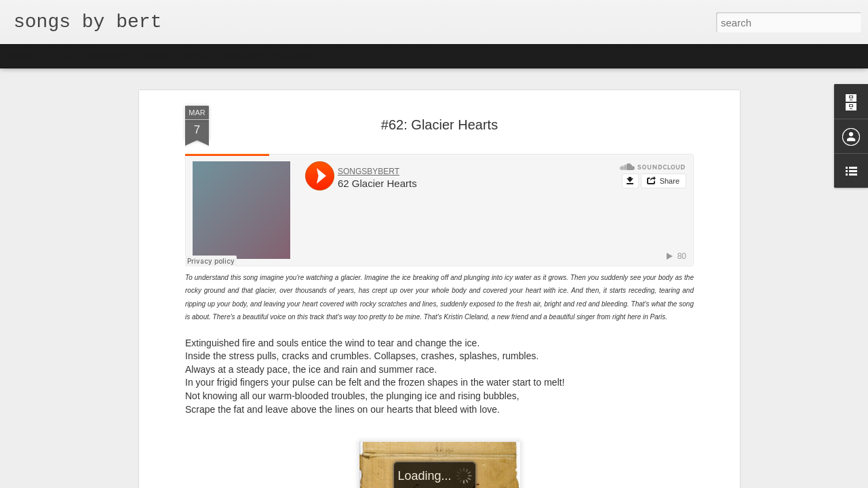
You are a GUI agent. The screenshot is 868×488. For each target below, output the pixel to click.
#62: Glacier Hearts (439, 125)
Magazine (111, 56)
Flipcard (64, 56)
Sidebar (197, 56)
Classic (22, 56)
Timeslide (292, 56)
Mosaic (155, 56)
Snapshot (242, 56)
